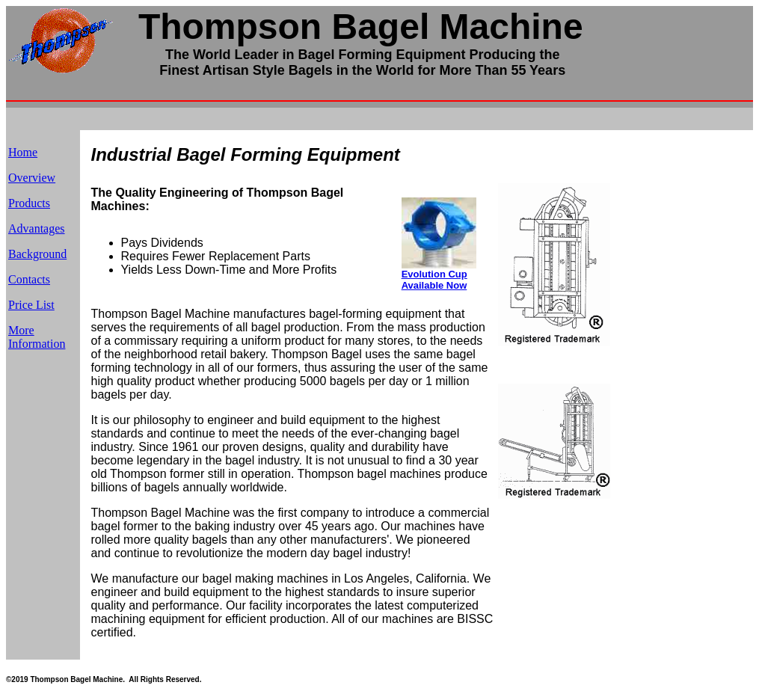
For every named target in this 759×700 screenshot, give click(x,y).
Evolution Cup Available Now (434, 280)
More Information (37, 337)
